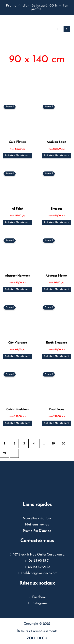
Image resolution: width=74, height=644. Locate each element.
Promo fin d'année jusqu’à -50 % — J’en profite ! (37, 7)
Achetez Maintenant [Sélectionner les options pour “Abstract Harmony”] (17, 289)
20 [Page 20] (64, 444)
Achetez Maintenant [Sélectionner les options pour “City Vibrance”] (17, 356)
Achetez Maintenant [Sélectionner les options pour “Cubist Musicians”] (17, 423)
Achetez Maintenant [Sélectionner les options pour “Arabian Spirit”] (57, 155)
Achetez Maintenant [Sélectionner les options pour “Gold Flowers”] (17, 155)
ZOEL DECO (37, 638)
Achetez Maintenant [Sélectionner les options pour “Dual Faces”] (57, 423)
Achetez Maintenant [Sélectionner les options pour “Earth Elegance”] (57, 356)
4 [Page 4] (34, 444)
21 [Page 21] (5, 453)
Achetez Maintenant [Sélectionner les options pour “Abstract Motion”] (57, 289)
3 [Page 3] (24, 444)
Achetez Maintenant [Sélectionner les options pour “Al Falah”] (17, 222)
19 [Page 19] (53, 444)
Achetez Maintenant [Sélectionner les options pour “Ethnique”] (57, 222)
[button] (67, 29)
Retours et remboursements (37, 631)
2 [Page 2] (14, 444)
